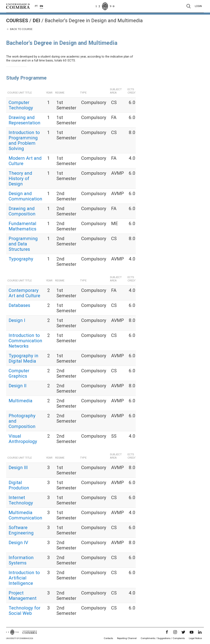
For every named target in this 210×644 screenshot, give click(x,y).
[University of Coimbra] (18, 6)
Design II (18, 386)
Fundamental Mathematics (22, 226)
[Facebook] (167, 632)
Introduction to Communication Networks (25, 341)
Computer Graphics (19, 373)
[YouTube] (192, 632)
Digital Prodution (19, 485)
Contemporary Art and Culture (24, 293)
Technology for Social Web (25, 610)
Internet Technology (21, 500)
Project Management (23, 595)
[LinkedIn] (200, 632)
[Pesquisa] (189, 6)
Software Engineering (21, 530)
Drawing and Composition (22, 211)
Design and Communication (25, 196)
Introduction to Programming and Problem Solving (24, 140)
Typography (21, 259)
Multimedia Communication (25, 515)
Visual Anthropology (23, 439)
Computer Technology (21, 105)
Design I (17, 320)
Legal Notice (195, 638)
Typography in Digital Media (23, 358)
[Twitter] (183, 632)
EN (41, 6)
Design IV (18, 542)
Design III (18, 467)
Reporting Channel (127, 638)
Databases (19, 305)
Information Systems (21, 560)
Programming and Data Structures (23, 244)
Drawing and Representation (25, 120)
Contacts (108, 638)
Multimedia (21, 401)
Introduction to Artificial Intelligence (24, 578)
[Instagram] (175, 632)
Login (198, 6)
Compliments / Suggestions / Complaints (163, 638)
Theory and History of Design (20, 178)
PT (36, 6)
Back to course (19, 29)
